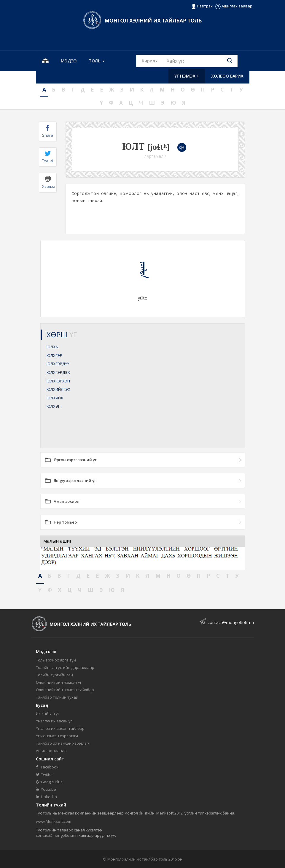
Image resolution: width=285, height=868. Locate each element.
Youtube (46, 789)
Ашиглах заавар (234, 6)
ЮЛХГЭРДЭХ (58, 372)
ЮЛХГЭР (54, 355)
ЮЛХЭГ (54, 406)
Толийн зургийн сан (54, 675)
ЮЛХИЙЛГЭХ (58, 389)
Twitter (44, 774)
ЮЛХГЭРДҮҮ (58, 364)
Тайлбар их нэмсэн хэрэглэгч (63, 743)
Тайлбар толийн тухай (57, 697)
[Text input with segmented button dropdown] (200, 61)
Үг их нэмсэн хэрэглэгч (57, 736)
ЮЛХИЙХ (55, 398)
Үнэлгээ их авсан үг (54, 721)
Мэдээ (69, 61)
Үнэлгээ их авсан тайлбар (60, 728)
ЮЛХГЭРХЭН (58, 381)
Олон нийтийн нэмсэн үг (59, 682)
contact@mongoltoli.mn (231, 622)
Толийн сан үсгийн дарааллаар (65, 667)
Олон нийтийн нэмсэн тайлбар (65, 690)
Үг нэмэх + (187, 76)
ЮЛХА (52, 347)
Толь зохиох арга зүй (56, 660)
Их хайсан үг (48, 713)
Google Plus (49, 782)
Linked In (46, 797)
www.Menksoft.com (54, 821)
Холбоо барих (227, 76)
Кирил (152, 61)
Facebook (47, 767)
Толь (97, 61)
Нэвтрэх (202, 6)
